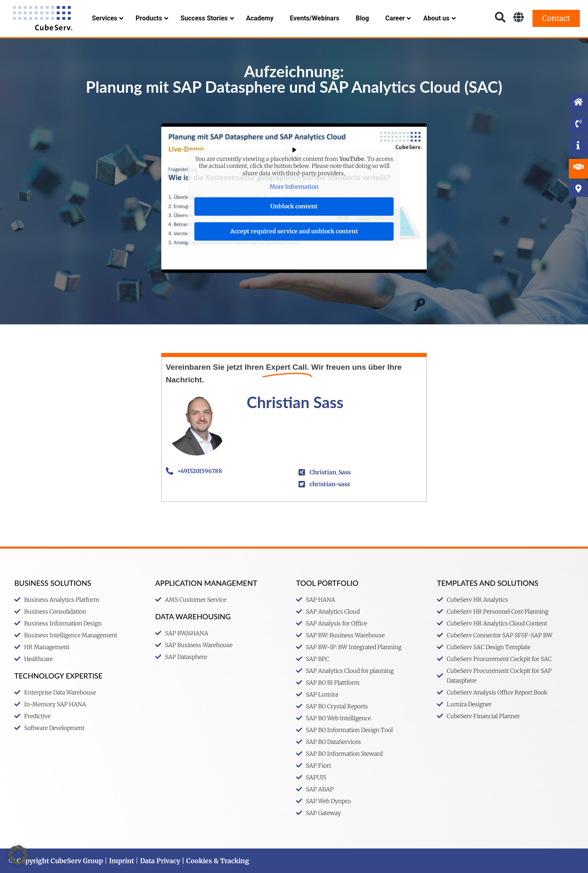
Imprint (121, 861)
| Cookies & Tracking (215, 861)
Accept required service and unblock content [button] (294, 231)
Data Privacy (160, 861)
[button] (18, 855)
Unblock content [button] (294, 206)
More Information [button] (294, 187)
